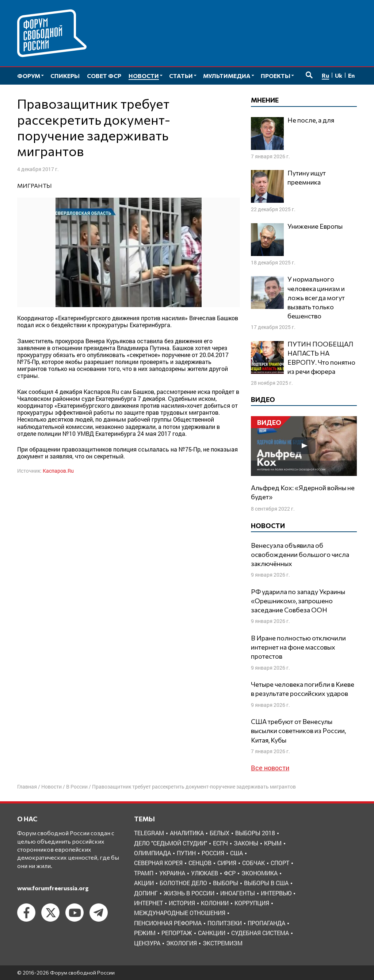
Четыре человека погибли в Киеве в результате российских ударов (303, 689)
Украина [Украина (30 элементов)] (172, 873)
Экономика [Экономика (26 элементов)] (259, 873)
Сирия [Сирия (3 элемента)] (227, 863)
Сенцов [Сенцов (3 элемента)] (200, 863)
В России (77, 787)
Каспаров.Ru (58, 471)
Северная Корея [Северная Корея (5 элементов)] (158, 863)
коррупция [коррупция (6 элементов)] (252, 903)
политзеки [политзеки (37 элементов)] (225, 923)
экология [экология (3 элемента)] (182, 943)
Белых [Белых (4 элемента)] (220, 833)
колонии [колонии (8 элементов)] (215, 903)
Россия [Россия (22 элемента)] (213, 853)
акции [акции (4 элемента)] (144, 883)
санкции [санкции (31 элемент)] (212, 933)
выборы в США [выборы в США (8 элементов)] (266, 883)
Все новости (270, 768)
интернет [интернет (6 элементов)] (148, 903)
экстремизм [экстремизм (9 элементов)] (223, 943)
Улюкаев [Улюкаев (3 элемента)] (205, 873)
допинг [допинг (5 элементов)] (146, 893)
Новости (51, 787)
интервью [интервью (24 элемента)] (276, 893)
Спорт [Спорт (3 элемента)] (280, 863)
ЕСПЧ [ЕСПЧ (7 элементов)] (220, 843)
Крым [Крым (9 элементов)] (273, 843)
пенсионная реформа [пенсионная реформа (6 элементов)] (168, 923)
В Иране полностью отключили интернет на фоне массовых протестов (298, 647)
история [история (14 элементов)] (182, 903)
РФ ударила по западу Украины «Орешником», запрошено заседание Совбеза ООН (298, 601)
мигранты (35, 185)
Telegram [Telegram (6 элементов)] (149, 833)
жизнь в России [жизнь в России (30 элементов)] (189, 893)
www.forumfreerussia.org (53, 888)
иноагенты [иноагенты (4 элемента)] (238, 893)
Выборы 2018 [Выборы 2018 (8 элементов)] (255, 833)
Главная (27, 787)
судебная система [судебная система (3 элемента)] (260, 933)
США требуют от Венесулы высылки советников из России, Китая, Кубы (298, 731)
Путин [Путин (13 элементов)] (186, 853)
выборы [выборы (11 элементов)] (226, 883)
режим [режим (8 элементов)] (145, 933)
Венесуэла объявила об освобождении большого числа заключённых (300, 554)
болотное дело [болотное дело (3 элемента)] (183, 883)
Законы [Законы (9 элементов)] (246, 843)
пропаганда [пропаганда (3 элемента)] (266, 923)
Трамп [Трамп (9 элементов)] (144, 873)
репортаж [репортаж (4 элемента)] (177, 933)
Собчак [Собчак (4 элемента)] (253, 863)
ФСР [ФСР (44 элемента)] (230, 873)
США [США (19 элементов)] (236, 853)
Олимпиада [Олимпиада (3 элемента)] (152, 853)
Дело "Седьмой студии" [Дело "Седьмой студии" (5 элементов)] (171, 843)
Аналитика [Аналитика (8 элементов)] (187, 833)
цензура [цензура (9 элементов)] (147, 943)
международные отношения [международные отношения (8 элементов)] (180, 913)
